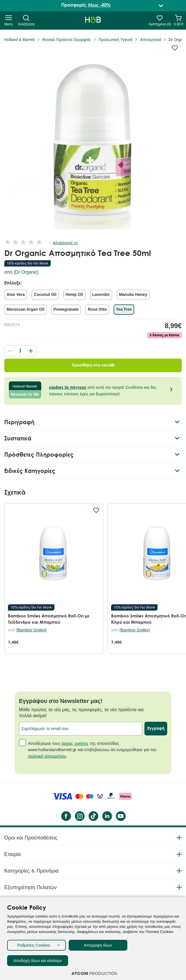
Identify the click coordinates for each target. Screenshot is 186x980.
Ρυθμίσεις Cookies (33, 945)
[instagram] (79, 847)
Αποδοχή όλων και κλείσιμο (38, 961)
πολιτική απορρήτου (47, 786)
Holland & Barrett (20, 40)
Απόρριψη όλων (98, 945)
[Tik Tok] (93, 847)
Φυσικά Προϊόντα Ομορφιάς (67, 40)
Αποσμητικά (151, 40)
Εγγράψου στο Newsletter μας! (61, 731)
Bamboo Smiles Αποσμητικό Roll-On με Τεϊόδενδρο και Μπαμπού (49, 619)
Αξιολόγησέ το (65, 243)
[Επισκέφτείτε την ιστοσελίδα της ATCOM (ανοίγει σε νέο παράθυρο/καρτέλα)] (95, 973)
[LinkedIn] (107, 847)
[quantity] (20, 351)
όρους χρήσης (75, 773)
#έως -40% (99, 5)
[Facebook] (66, 847)
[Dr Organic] (26, 272)
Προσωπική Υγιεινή (116, 40)
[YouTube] (120, 847)
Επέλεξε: (13, 283)
